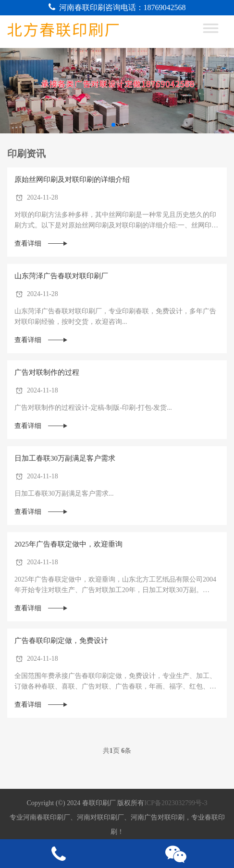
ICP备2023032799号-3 (176, 803)
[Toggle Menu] (216, 32)
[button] (113, 125)
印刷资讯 (26, 154)
